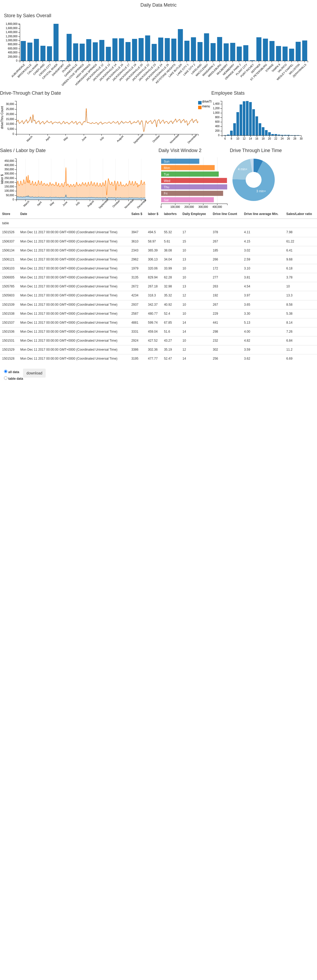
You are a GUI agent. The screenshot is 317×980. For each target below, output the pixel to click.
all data (12, 372)
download (34, 373)
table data (13, 378)
